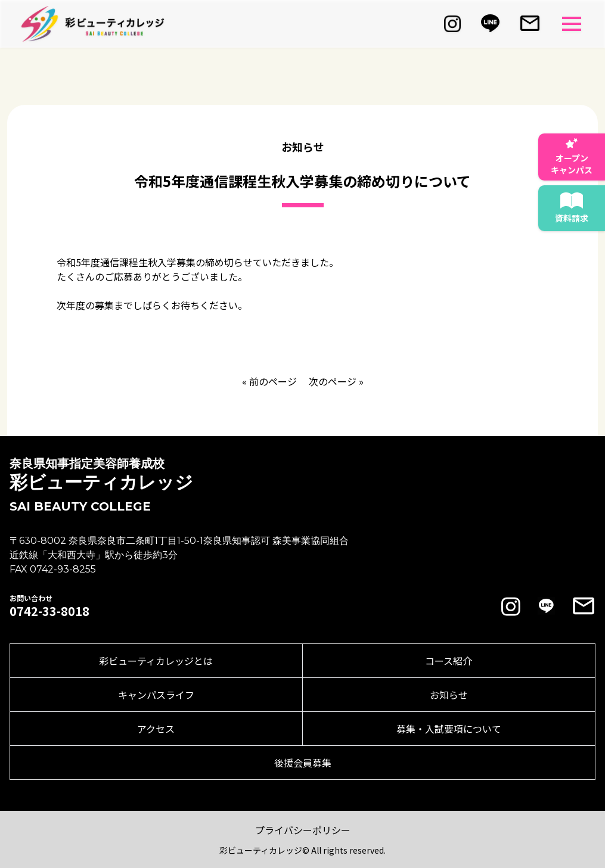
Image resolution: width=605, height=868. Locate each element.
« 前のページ (269, 381)
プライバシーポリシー (303, 830)
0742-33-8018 (49, 611)
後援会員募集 (303, 763)
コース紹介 (449, 661)
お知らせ (449, 695)
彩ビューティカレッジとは (156, 661)
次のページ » (336, 381)
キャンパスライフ (156, 695)
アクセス (156, 729)
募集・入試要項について (449, 729)
